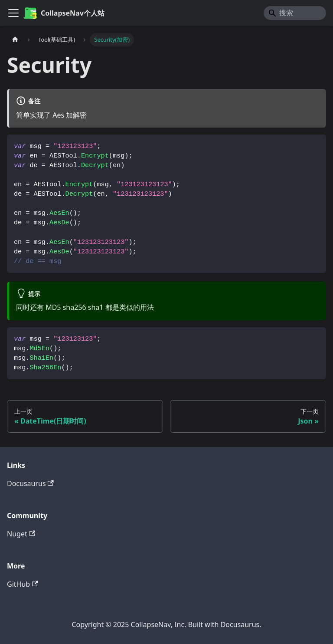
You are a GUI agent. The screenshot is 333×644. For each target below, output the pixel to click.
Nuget (21, 534)
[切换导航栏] (13, 13)
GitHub (22, 584)
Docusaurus (30, 483)
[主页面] (15, 40)
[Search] (295, 13)
